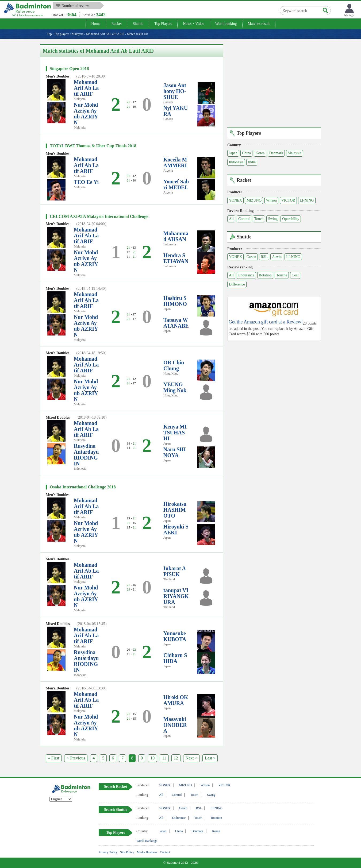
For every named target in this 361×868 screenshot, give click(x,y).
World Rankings (147, 841)
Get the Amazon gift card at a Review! (266, 322)
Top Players (163, 24)
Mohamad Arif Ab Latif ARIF (86, 88)
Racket (117, 24)
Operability (291, 219)
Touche (282, 275)
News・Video (193, 24)
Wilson (271, 200)
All (231, 219)
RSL (264, 257)
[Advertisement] (274, 82)
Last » (210, 758)
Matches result (259, 24)
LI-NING (307, 200)
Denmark (276, 153)
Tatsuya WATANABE (176, 323)
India (252, 162)
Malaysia (295, 153)
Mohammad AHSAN (176, 236)
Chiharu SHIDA (175, 658)
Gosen (251, 257)
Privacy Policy (108, 852)
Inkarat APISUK (175, 571)
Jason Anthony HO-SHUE (175, 91)
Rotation (265, 275)
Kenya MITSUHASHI (175, 433)
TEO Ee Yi (86, 182)
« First (54, 758)
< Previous (76, 758)
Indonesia (236, 162)
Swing (273, 219)
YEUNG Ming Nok (175, 387)
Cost (295, 275)
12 (176, 758)
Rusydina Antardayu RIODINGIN (86, 455)
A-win (277, 257)
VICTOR (288, 200)
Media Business (147, 852)
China (246, 153)
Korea (260, 153)
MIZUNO (254, 200)
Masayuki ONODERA (175, 725)
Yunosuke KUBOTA (175, 636)
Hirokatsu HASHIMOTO (175, 510)
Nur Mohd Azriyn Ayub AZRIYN (86, 114)
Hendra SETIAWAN (176, 258)
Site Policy (127, 852)
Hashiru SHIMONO (175, 301)
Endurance (246, 275)
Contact (165, 852)
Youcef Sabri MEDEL (176, 184)
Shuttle (138, 24)
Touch (259, 219)
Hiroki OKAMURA (176, 700)
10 (152, 758)
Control (244, 219)
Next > (191, 758)
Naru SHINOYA (175, 452)
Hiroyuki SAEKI (176, 530)
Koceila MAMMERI (175, 163)
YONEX (235, 200)
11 (164, 758)
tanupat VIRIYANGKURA (176, 596)
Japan (233, 153)
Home (96, 24)
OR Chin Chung (174, 365)
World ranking (226, 24)
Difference (237, 284)
